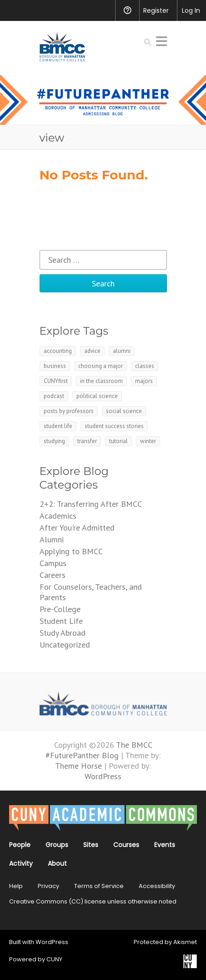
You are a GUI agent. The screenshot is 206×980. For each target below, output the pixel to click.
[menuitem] (13, 10)
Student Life (61, 621)
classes (145, 366)
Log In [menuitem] (191, 10)
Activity (21, 863)
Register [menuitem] (156, 10)
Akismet (185, 942)
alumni (122, 351)
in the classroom (101, 381)
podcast (54, 396)
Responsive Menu (161, 41)
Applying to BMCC (71, 551)
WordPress (52, 942)
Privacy (48, 886)
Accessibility (157, 886)
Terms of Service (99, 886)
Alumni (52, 539)
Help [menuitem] (127, 10)
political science (97, 396)
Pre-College (60, 609)
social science (124, 411)
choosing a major (100, 366)
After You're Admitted (77, 528)
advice (92, 351)
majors (144, 381)
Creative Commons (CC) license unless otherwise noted (93, 901)
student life (58, 426)
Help (16, 886)
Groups (57, 845)
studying (54, 441)
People (20, 845)
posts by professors (69, 411)
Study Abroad (63, 633)
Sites (91, 845)
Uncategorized (65, 645)
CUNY (54, 959)
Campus (53, 563)
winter (148, 441)
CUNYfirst (56, 381)
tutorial (118, 441)
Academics (58, 516)
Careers (53, 575)
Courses (126, 845)
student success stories (114, 426)
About (57, 863)
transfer (87, 441)
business (55, 366)
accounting (58, 351)
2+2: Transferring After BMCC (91, 504)
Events (165, 845)
